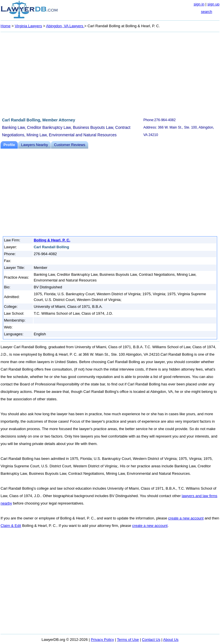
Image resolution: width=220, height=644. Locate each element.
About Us (171, 640)
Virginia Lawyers (29, 26)
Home (6, 26)
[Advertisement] (110, 74)
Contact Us (151, 640)
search (206, 12)
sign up (213, 4)
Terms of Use (128, 640)
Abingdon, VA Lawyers (65, 26)
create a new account (186, 518)
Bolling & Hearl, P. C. (52, 240)
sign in (199, 4)
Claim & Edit (11, 526)
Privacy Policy (102, 640)
